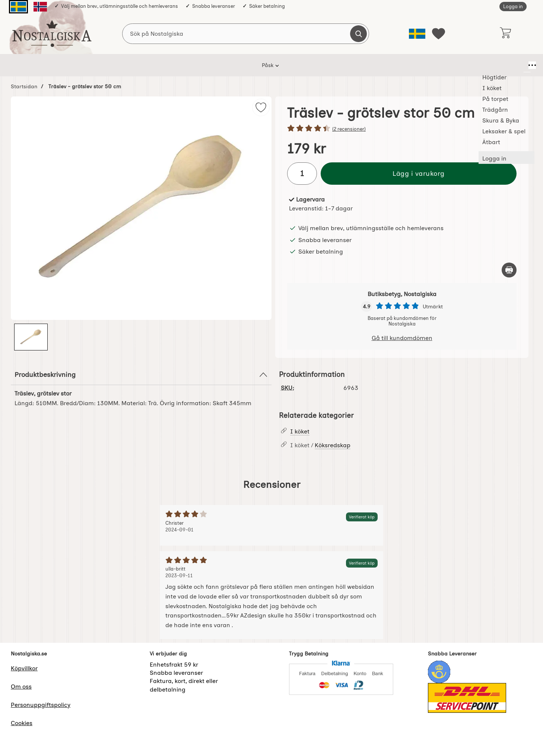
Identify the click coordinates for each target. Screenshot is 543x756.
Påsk (118, 65)
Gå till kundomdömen (402, 338)
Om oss (21, 687)
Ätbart (393, 65)
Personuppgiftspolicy (41, 705)
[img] (261, 107)
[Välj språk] (417, 34)
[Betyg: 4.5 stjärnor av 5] (402, 129)
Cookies (22, 723)
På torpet (219, 65)
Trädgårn (258, 65)
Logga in (513, 7)
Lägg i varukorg (419, 173)
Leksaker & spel (351, 65)
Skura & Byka (301, 65)
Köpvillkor (24, 668)
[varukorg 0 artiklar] (505, 34)
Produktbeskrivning (141, 375)
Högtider (150, 65)
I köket (184, 65)
